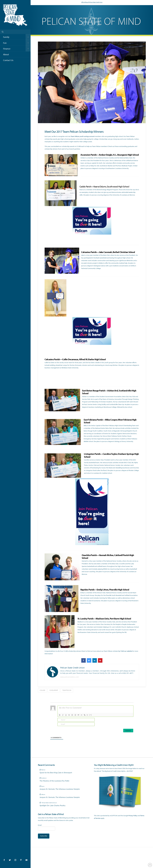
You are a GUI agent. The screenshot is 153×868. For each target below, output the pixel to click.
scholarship (54, 690)
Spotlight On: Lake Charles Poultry (52, 805)
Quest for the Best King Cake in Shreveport (56, 773)
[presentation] (118, 722)
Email (40, 825)
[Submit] (128, 731)
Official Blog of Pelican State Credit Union (92, 2)
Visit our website (127, 651)
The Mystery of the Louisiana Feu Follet (54, 781)
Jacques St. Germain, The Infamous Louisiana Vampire (60, 789)
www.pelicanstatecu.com (70, 677)
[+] (91, 715)
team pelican (67, 690)
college (42, 690)
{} (88, 715)
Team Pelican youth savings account (83, 136)
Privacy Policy (133, 816)
